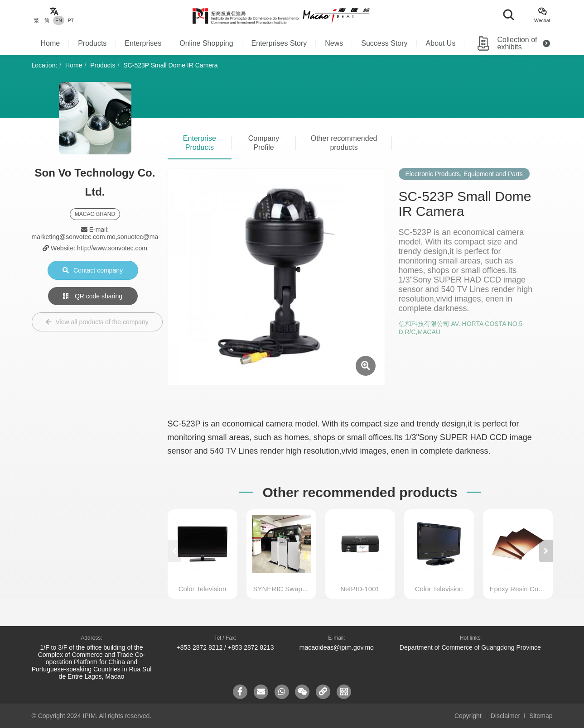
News (334, 43)
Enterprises (143, 43)
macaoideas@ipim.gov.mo (337, 647)
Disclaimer (505, 716)
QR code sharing (93, 296)
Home (51, 43)
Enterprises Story (279, 43)
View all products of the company (97, 322)
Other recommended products (344, 143)
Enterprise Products (200, 143)
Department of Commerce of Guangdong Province (470, 647)
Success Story (384, 43)
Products (92, 43)
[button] (546, 551)
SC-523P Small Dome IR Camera (170, 65)
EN (59, 20)
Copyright (468, 716)
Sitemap (541, 716)
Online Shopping (206, 43)
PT (71, 20)
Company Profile (264, 143)
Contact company (93, 270)
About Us (441, 43)
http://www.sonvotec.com (112, 248)
